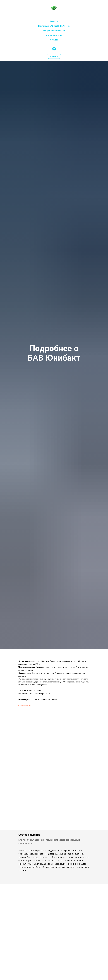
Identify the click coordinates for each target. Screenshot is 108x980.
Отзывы (54, 40)
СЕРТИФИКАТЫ (26, 705)
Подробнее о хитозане (54, 31)
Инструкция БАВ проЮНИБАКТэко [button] (54, 26)
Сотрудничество (54, 35)
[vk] (54, 49)
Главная (54, 21)
